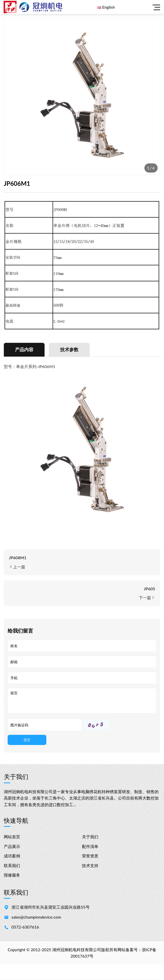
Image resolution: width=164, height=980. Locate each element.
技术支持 (90, 866)
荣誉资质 (90, 856)
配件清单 (90, 846)
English (108, 7)
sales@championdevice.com (36, 917)
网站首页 (12, 837)
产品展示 (12, 846)
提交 (27, 740)
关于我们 (90, 837)
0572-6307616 (25, 927)
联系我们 (12, 866)
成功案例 (12, 856)
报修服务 (12, 875)
